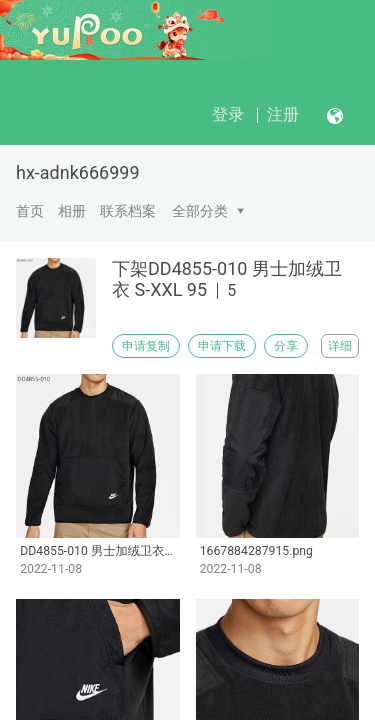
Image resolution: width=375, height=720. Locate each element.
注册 (283, 114)
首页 (30, 211)
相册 (72, 211)
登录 (228, 114)
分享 (286, 346)
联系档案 (128, 211)
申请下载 (222, 346)
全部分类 (200, 211)
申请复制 (146, 346)
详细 (340, 346)
